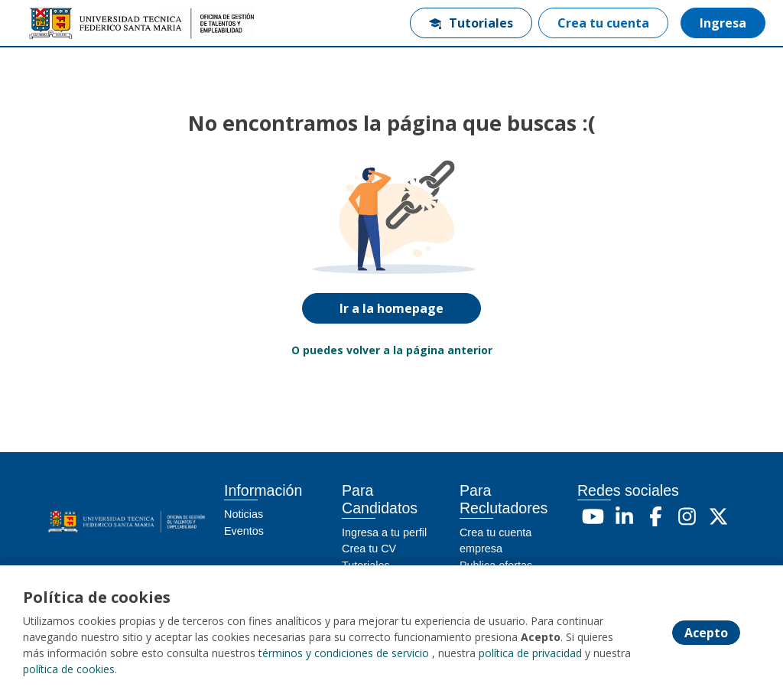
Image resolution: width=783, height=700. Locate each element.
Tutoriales (471, 23)
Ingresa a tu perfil (384, 532)
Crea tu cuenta (603, 23)
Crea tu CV (369, 549)
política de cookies (69, 669)
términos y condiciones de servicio (344, 653)
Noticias (244, 514)
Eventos (244, 531)
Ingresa (723, 23)
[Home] (66, 23)
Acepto (706, 633)
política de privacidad (530, 653)
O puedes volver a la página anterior (392, 350)
